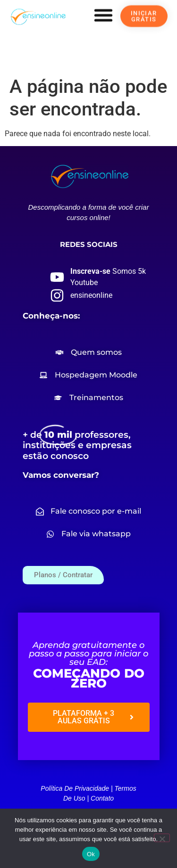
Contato (102, 798)
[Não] (162, 838)
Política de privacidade (75, 788)
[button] (103, 15)
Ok (91, 854)
